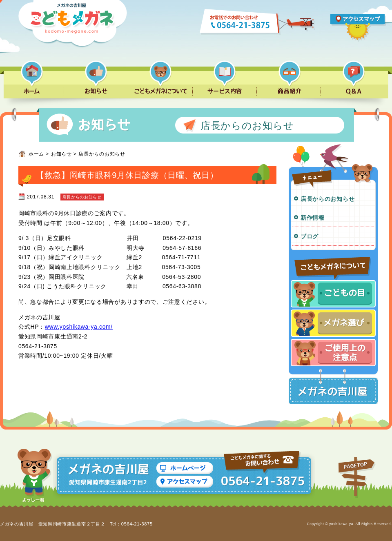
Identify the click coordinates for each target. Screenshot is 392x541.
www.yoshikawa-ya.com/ (79, 327)
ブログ (310, 236)
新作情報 (313, 218)
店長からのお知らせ (327, 199)
